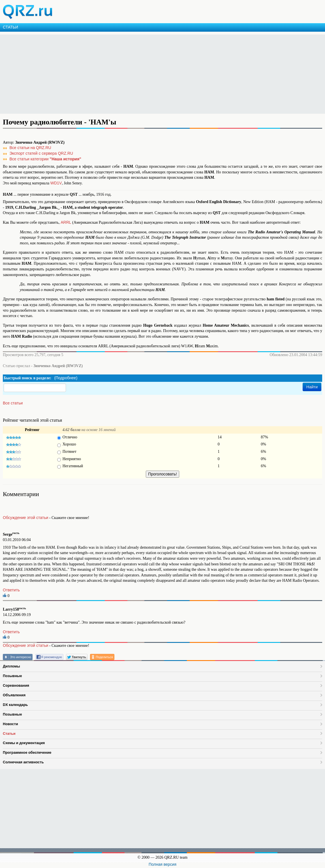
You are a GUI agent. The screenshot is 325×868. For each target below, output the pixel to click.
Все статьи (13, 403)
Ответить (11, 590)
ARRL (66, 222)
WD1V (56, 183)
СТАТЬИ (10, 27)
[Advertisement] (162, 74)
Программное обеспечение (27, 752)
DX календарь (15, 705)
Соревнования (16, 685)
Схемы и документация (24, 743)
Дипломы (11, 666)
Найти (312, 387)
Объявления (14, 695)
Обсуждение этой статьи (25, 518)
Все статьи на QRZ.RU (30, 148)
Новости (10, 724)
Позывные (12, 676)
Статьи (9, 734)
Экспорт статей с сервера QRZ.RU (41, 153)
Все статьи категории (46, 159)
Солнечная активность (23, 762)
